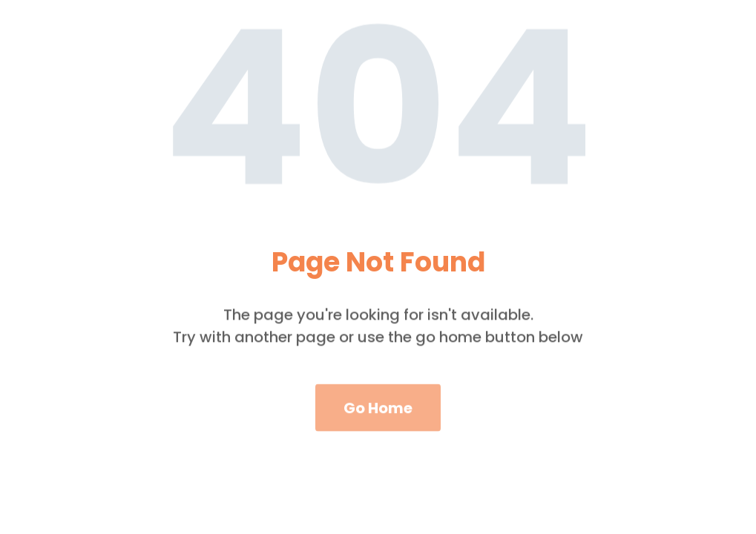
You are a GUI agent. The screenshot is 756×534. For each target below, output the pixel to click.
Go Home (378, 422)
